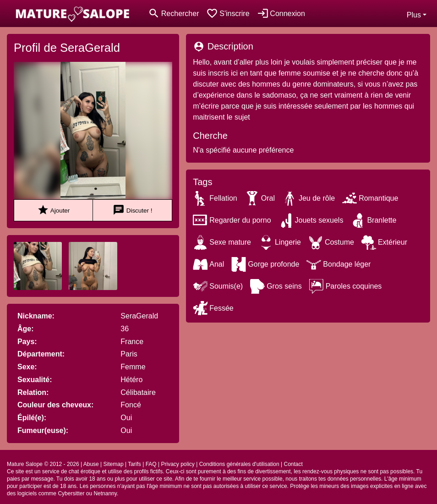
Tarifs (134, 464)
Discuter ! (132, 210)
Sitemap (114, 464)
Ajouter (53, 210)
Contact (293, 464)
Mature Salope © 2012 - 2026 (43, 464)
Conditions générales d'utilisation (239, 464)
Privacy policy (178, 464)
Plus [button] (414, 15)
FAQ (151, 464)
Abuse (91, 464)
